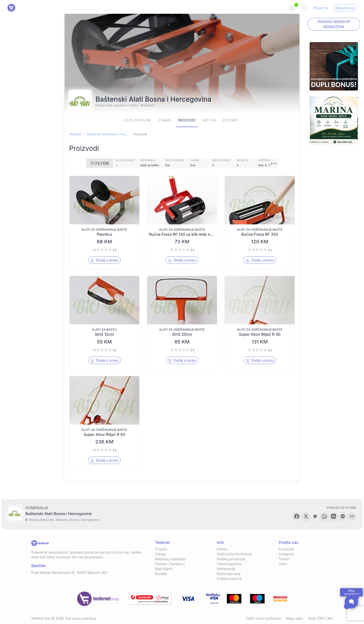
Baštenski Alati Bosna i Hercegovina (113, 134)
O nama (164, 120)
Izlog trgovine (137, 120)
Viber (283, 564)
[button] (297, 516)
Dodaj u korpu (104, 260)
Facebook (286, 549)
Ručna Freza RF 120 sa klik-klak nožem (185, 234)
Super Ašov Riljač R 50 (104, 434)
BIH (330, 618)
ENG (321, 618)
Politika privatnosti (231, 559)
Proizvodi (187, 120)
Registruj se (345, 8)
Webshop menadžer (171, 559)
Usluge (160, 554)
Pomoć (222, 549)
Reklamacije (226, 569)
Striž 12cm (104, 334)
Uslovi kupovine (229, 564)
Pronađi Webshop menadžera (334, 24)
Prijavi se (321, 8)
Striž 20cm (182, 334)
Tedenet (75, 134)
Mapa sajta (294, 618)
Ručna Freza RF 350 (260, 234)
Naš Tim (209, 120)
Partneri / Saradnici (170, 564)
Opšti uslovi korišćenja (234, 554)
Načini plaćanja (229, 574)
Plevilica (104, 234)
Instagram (287, 554)
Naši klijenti (164, 569)
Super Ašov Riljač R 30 (260, 334)
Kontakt (230, 120)
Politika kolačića (229, 579)
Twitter (284, 559)
